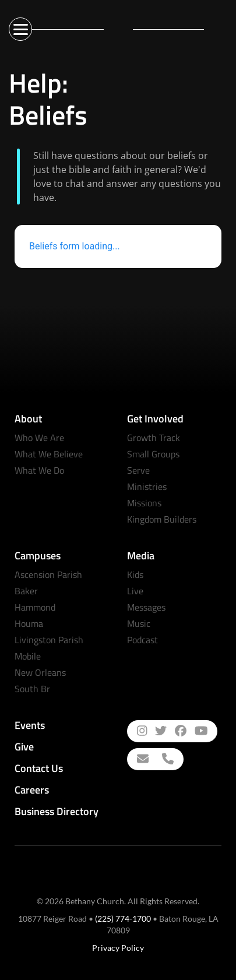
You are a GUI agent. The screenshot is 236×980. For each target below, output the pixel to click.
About (28, 419)
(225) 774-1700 (123, 919)
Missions (144, 503)
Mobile (28, 656)
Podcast (142, 640)
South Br (32, 689)
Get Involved (155, 419)
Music (139, 623)
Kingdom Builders (162, 519)
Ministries (147, 487)
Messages (146, 607)
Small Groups (153, 454)
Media (141, 556)
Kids (135, 574)
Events (30, 725)
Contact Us (39, 768)
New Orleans (40, 672)
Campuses (38, 556)
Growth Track (154, 438)
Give (24, 747)
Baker (26, 591)
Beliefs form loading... (75, 246)
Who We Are (39, 438)
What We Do (39, 470)
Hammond (35, 607)
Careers (32, 790)
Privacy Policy (118, 948)
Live (135, 591)
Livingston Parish (49, 640)
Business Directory (57, 811)
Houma (29, 623)
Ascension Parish (48, 574)
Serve (138, 470)
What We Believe (49, 454)
